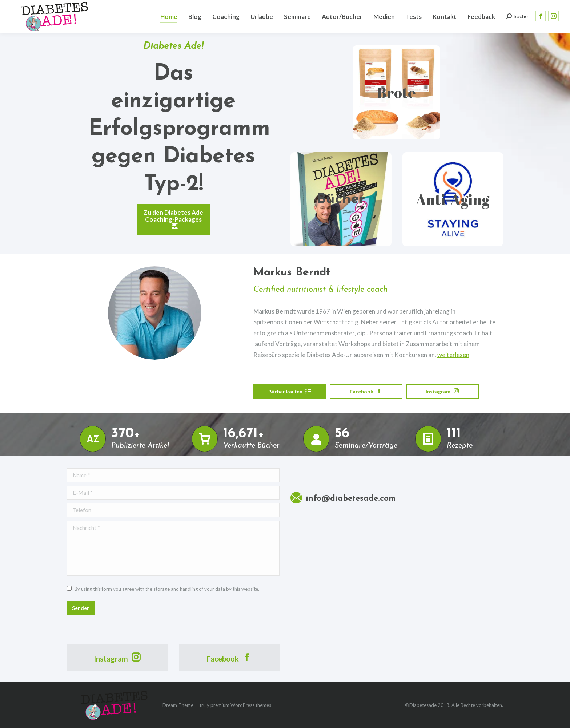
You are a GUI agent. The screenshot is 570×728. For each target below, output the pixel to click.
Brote (396, 93)
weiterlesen (453, 355)
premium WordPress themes (241, 705)
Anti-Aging (453, 199)
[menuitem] (169, 16)
